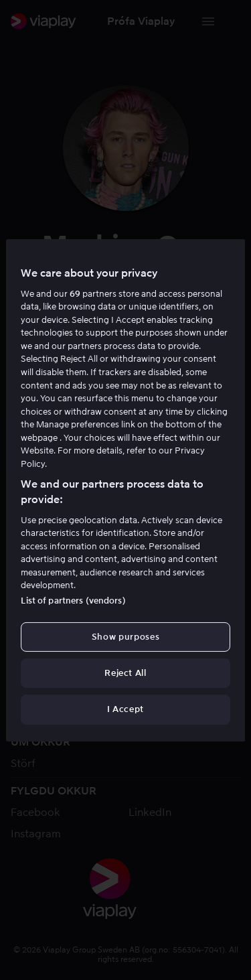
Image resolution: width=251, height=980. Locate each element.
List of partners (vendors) (73, 601)
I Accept (125, 709)
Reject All (125, 673)
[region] (125, 490)
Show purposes (125, 637)
